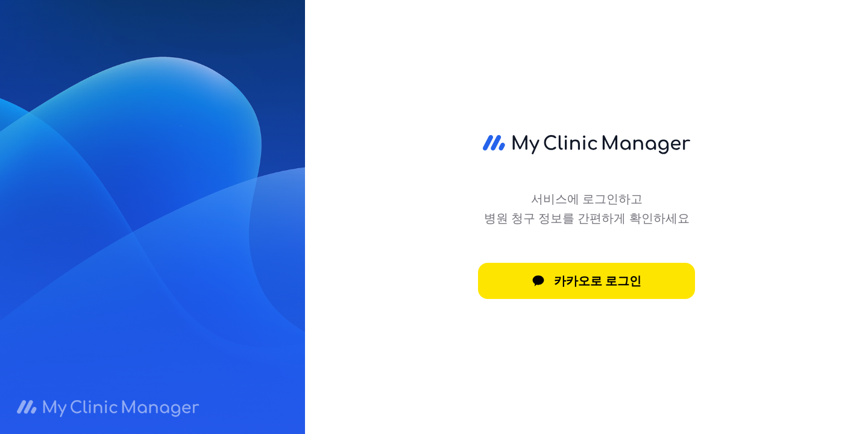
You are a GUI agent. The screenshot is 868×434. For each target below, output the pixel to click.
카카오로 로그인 (587, 281)
